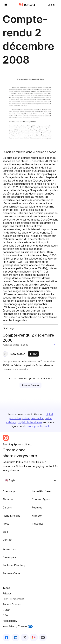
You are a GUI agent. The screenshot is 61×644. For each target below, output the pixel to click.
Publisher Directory (14, 565)
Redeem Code (11, 573)
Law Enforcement (13, 599)
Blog (5, 532)
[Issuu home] (27, 5)
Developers (9, 557)
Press (6, 524)
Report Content (12, 604)
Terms (6, 588)
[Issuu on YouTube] (43, 637)
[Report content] (55, 345)
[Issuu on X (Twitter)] (25, 637)
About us (8, 499)
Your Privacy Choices (18, 626)
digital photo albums (30, 422)
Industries (38, 524)
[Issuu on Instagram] (34, 637)
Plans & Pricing (11, 516)
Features (37, 507)
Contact (7, 540)
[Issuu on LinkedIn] (16, 637)
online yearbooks (33, 418)
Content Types (41, 499)
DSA (5, 615)
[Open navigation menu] (6, 5)
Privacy (7, 593)
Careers (7, 507)
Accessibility (10, 621)
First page (9, 328)
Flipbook (37, 516)
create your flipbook (38, 426)
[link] (51, 5)
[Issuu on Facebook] (7, 637)
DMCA (7, 610)
